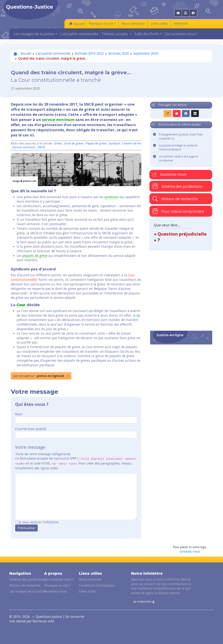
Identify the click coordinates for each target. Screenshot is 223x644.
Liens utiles (159, 23)
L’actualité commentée (79, 34)
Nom (19, 414)
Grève (58, 143)
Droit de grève (74, 143)
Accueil (77, 24)
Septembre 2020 (146, 53)
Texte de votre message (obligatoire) (43, 454)
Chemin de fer (132, 143)
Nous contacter (133, 23)
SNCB (41, 147)
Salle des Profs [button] (147, 34)
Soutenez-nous (169, 174)
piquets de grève (35, 256)
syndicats (111, 197)
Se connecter (75, 617)
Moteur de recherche (175, 199)
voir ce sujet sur (41, 376)
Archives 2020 (119, 53)
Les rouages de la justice (28, 591)
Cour (21, 305)
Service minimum (24, 147)
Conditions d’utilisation (97, 585)
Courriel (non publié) (31, 429)
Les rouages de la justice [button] (34, 34)
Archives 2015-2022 (89, 53)
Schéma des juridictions (177, 186)
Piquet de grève (96, 143)
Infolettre (181, 23)
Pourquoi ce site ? (102, 23)
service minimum (58, 120)
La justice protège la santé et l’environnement (178, 147)
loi (138, 315)
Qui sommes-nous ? (181, 34)
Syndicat (114, 143)
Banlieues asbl (43, 621)
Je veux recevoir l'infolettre (38, 522)
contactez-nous (190, 552)
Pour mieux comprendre (178, 211)
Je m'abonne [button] (144, 602)
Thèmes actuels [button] (115, 34)
